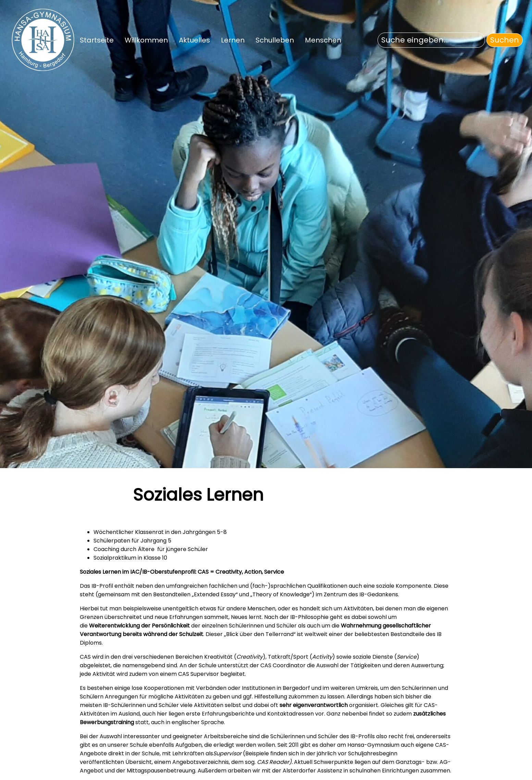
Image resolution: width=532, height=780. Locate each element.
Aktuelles (194, 40)
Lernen (233, 40)
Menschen (323, 40)
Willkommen (146, 40)
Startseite (97, 40)
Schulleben (275, 40)
